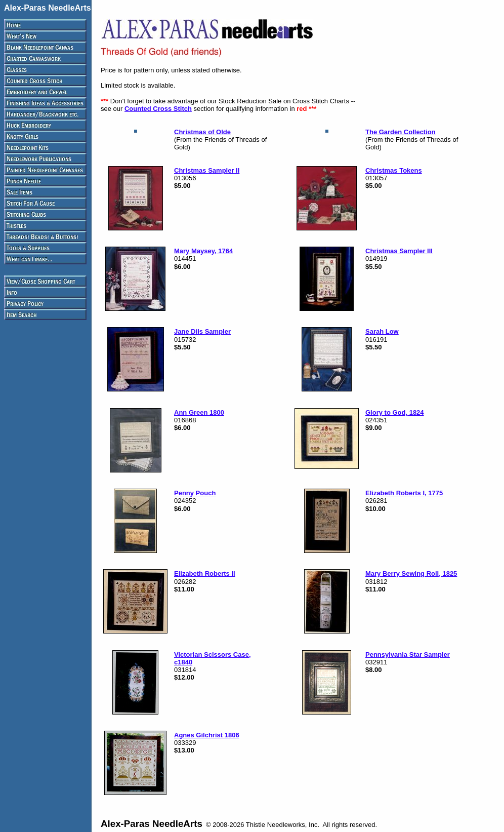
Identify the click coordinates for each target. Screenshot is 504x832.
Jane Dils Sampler (202, 331)
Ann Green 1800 (199, 412)
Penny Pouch (195, 493)
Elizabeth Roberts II (205, 573)
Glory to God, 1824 (395, 412)
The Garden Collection (401, 132)
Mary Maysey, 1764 (203, 251)
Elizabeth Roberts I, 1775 (404, 493)
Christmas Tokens (394, 170)
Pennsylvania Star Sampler (408, 655)
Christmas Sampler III (399, 251)
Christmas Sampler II (207, 170)
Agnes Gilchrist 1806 (207, 735)
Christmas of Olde (202, 132)
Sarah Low (382, 331)
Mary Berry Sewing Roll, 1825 (411, 573)
